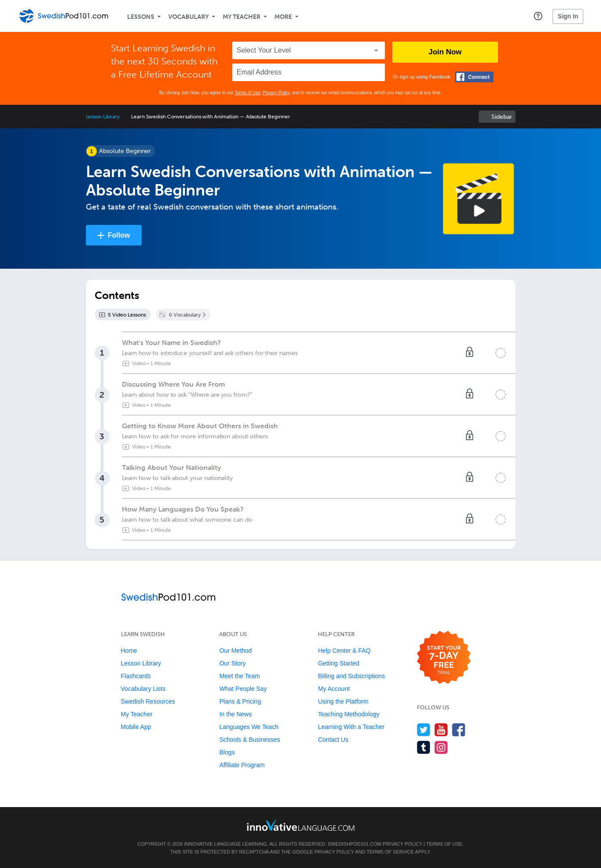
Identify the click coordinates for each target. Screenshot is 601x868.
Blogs (227, 752)
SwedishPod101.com (355, 844)
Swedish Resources (148, 701)
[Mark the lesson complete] (501, 353)
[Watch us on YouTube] (441, 730)
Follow (119, 235)
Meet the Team (239, 676)
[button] (538, 16)
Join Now (445, 52)
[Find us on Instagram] (441, 747)
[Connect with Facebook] (474, 77)
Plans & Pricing (240, 701)
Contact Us (333, 740)
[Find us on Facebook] (459, 730)
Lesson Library (103, 117)
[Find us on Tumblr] (424, 747)
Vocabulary (188, 17)
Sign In (568, 16)
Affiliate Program (242, 765)
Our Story (232, 663)
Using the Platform (343, 701)
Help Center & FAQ (344, 651)
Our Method (235, 651)
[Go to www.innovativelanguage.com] (301, 825)
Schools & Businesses (250, 740)
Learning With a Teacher (351, 727)
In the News (235, 714)
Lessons (141, 17)
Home (129, 651)
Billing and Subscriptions (351, 676)
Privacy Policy (276, 93)
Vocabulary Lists (143, 689)
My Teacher (242, 17)
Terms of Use (247, 93)
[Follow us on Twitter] (424, 730)
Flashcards (136, 676)
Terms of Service (390, 852)
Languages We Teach (249, 727)
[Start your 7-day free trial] (444, 658)
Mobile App (136, 727)
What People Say (243, 689)
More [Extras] (283, 17)
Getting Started (338, 663)
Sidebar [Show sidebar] (502, 117)
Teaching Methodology (349, 714)
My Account (334, 689)
